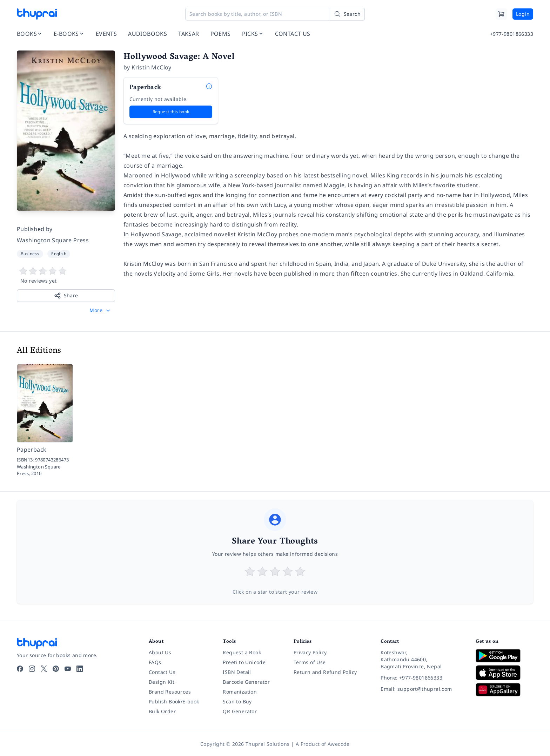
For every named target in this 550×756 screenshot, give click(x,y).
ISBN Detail (237, 672)
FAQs (155, 662)
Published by (35, 229)
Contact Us (162, 672)
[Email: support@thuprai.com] (422, 689)
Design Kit (162, 682)
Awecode (339, 744)
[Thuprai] (37, 14)
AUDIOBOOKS (147, 34)
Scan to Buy (237, 701)
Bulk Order (162, 711)
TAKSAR (189, 34)
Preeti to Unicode (244, 662)
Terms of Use (310, 662)
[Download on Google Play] (504, 656)
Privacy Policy (310, 652)
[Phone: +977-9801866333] (422, 678)
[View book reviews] (66, 276)
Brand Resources (170, 692)
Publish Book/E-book (174, 701)
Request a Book (242, 652)
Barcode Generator (246, 682)
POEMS (221, 34)
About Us (160, 652)
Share (66, 296)
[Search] (347, 14)
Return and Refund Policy (325, 672)
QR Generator (240, 711)
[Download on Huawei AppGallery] (504, 690)
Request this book (171, 112)
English (59, 254)
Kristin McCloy (152, 67)
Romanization (240, 692)
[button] (100, 310)
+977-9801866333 (512, 34)
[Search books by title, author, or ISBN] (275, 14)
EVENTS (106, 34)
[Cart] (501, 14)
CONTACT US (293, 34)
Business (30, 254)
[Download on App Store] (504, 673)
